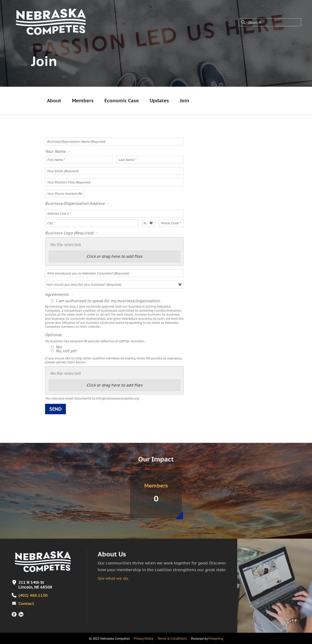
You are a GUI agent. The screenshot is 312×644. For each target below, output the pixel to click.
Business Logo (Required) (70, 233)
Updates (159, 101)
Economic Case (122, 101)
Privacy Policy (143, 638)
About (54, 101)
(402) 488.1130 (33, 595)
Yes (56, 347)
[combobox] (270, 22)
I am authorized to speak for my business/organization (106, 301)
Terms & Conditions (172, 638)
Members (83, 101)
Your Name (56, 151)
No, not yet (64, 351)
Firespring (216, 638)
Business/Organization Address (75, 203)
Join (184, 101)
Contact (25, 603)
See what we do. (113, 578)
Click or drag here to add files (114, 256)
